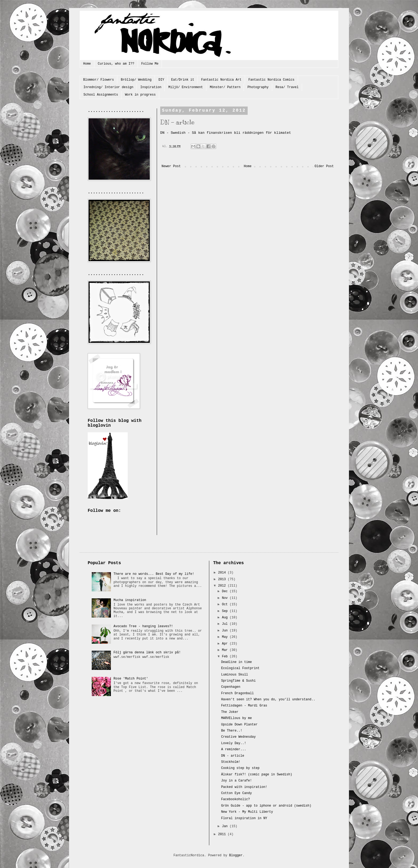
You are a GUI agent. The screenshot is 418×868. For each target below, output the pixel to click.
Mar (226, 650)
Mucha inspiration (130, 600)
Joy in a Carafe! (236, 781)
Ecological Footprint (240, 668)
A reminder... (234, 749)
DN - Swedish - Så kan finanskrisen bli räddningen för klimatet (226, 133)
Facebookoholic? (235, 799)
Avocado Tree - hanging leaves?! (143, 626)
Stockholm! (231, 762)
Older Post (324, 166)
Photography (258, 87)
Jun (226, 631)
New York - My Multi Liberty (247, 812)
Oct (226, 604)
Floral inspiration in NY (244, 818)
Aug (226, 618)
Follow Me (150, 64)
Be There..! (232, 731)
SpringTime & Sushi (238, 681)
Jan (226, 826)
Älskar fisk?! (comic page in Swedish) (256, 775)
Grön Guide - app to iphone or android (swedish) (266, 806)
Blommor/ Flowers (99, 80)
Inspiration (151, 87)
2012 (223, 586)
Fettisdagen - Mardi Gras (244, 706)
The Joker (230, 712)
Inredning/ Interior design (108, 87)
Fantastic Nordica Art (221, 80)
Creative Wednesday (238, 737)
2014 (223, 573)
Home (87, 64)
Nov (226, 598)
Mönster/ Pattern (225, 87)
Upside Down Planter (239, 725)
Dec (226, 591)
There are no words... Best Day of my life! (154, 574)
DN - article (232, 756)
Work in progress (140, 95)
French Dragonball (237, 693)
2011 (223, 834)
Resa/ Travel (287, 87)
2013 (223, 579)
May (226, 637)
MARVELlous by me (236, 718)
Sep (226, 611)
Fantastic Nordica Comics (272, 80)
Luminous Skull (234, 675)
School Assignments (101, 95)
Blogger (236, 855)
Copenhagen (231, 687)
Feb (226, 657)
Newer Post (171, 166)
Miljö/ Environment (186, 87)
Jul (226, 624)
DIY (161, 80)
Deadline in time (236, 662)
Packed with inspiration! (244, 787)
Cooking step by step (240, 768)
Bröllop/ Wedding (136, 80)
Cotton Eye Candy (236, 793)
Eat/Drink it (183, 80)
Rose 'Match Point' (131, 679)
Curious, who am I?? (116, 64)
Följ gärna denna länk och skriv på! (147, 653)
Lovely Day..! (234, 743)
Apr (226, 644)
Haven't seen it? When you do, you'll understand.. (268, 700)
